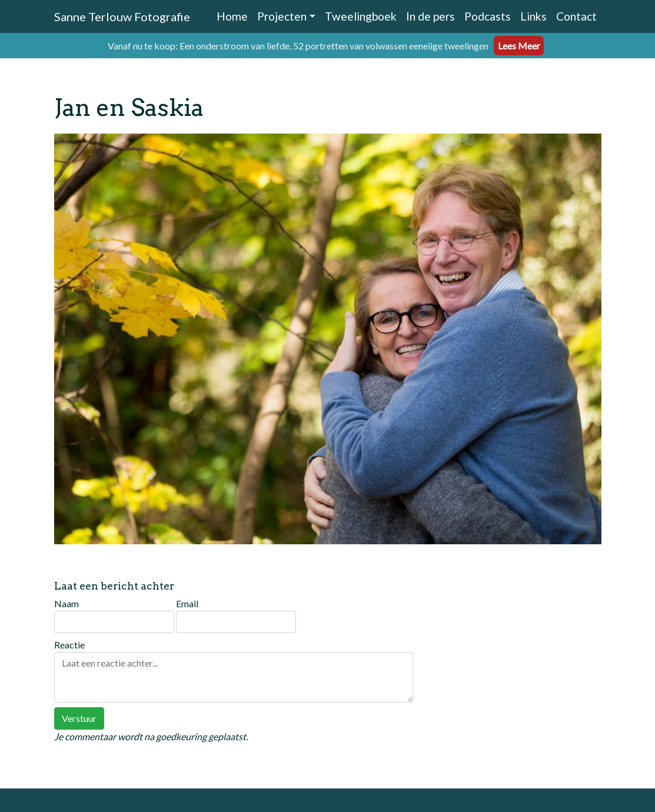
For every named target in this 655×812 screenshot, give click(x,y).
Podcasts (488, 16)
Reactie (234, 671)
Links (533, 16)
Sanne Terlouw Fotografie (122, 16)
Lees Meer (519, 46)
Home (232, 16)
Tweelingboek (361, 16)
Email (236, 615)
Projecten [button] (282, 16)
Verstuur (79, 718)
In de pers (430, 16)
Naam (114, 615)
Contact (576, 16)
